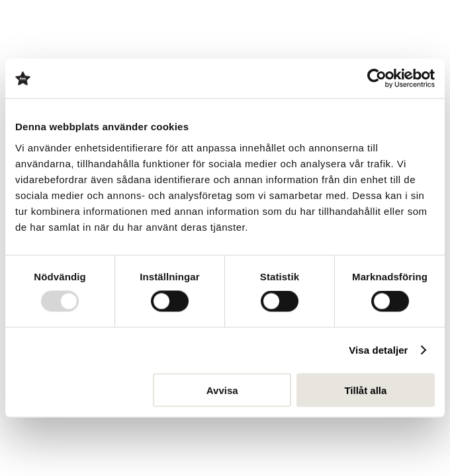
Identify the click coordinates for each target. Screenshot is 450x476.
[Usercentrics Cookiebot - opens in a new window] (377, 79)
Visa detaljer (378, 350)
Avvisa (222, 390)
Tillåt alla (365, 390)
